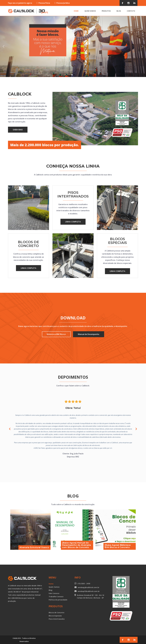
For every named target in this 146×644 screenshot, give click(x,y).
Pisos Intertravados (57, 619)
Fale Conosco (54, 593)
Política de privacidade (58, 600)
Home (76, 11)
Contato (131, 11)
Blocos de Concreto (57, 613)
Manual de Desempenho (89, 334)
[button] (4, 46)
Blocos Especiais (55, 616)
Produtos (106, 11)
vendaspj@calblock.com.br (88, 587)
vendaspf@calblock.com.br (89, 591)
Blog (119, 11)
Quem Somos (90, 11)
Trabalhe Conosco (56, 597)
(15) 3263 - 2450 (84, 584)
